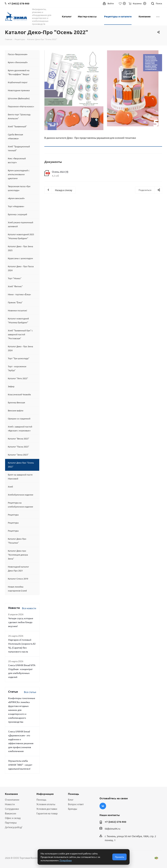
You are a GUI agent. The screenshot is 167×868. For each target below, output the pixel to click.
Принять (119, 857)
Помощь (41, 800)
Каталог (67, 16)
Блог (71, 800)
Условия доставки (47, 809)
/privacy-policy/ (14, 827)
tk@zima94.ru (113, 829)
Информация (45, 794)
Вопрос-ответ (76, 804)
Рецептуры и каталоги (118, 16)
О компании (12, 800)
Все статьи (30, 692)
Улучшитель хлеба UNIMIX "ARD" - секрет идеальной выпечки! (20, 765)
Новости (10, 804)
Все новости (29, 608)
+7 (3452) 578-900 (116, 822)
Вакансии (11, 813)
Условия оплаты (46, 804)
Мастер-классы (87, 16)
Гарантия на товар (47, 813)
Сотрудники (12, 809)
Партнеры (11, 822)
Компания (145, 16)
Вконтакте (103, 806)
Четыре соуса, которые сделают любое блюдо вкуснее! (21, 622)
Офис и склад (13, 818)
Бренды (72, 809)
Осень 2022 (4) (60, 172)
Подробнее (66, 860)
